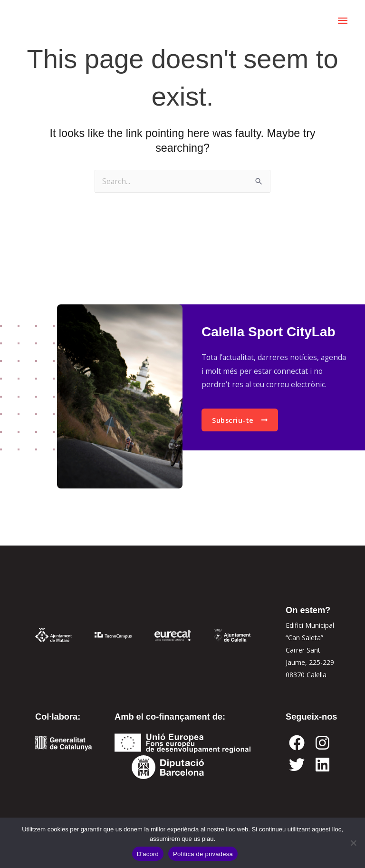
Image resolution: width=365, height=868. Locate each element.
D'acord (148, 854)
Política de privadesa (203, 854)
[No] (353, 843)
